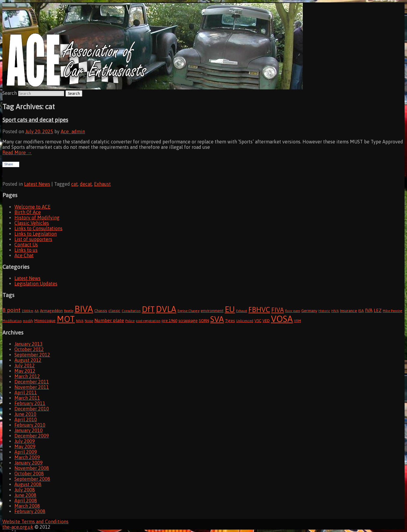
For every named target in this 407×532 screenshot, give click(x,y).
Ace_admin (73, 131)
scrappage (188, 320)
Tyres (230, 320)
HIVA (335, 311)
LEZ (378, 310)
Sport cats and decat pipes (35, 120)
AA (37, 311)
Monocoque (45, 320)
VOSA (282, 319)
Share (9, 164)
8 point (11, 310)
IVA (369, 310)
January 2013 (29, 344)
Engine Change (188, 311)
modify (28, 321)
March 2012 (27, 376)
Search (10, 93)
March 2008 (27, 506)
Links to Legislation (36, 234)
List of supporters (33, 239)
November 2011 (32, 387)
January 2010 (29, 430)
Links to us (26, 250)
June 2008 (25, 495)
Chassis (101, 311)
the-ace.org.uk (18, 527)
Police (130, 321)
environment (212, 311)
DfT (148, 309)
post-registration (148, 321)
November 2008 (32, 468)
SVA (217, 319)
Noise (89, 321)
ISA (361, 311)
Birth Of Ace (28, 212)
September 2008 (32, 479)
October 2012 (29, 349)
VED (266, 320)
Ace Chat (24, 255)
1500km (27, 311)
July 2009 (25, 441)
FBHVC (259, 310)
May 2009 (25, 446)
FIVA (278, 310)
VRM (298, 321)
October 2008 (29, 473)
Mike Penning (393, 311)
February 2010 (30, 425)
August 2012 (28, 360)
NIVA (80, 321)
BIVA (84, 309)
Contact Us (26, 245)
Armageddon (51, 311)
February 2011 (30, 403)
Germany (309, 311)
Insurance (349, 311)
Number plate (109, 320)
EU (230, 309)
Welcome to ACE (32, 207)
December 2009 (32, 436)
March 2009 (27, 457)
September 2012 (32, 355)
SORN (204, 320)
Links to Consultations (38, 228)
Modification (12, 321)
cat (74, 184)
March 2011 (27, 398)
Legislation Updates (36, 284)
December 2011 (32, 382)
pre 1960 (169, 320)
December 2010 (32, 409)
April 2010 (26, 419)
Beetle (69, 311)
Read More (17, 152)
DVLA (166, 309)
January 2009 (29, 463)
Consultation (131, 311)
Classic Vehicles (32, 223)
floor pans (293, 311)
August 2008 (28, 484)
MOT (66, 319)
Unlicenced (245, 321)
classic (114, 311)
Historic (324, 311)
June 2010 (25, 414)
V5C (258, 320)
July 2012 (25, 365)
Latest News (37, 184)
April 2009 (26, 452)
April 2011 (26, 392)
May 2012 (25, 371)
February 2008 (30, 511)
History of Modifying (37, 218)
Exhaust (102, 184)
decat (86, 184)
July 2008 (25, 490)
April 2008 (26, 500)
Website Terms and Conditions (35, 521)
